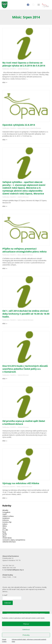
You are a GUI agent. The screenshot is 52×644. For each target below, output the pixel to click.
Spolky (5, 534)
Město (24, 128)
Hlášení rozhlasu (8, 516)
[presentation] (26, 44)
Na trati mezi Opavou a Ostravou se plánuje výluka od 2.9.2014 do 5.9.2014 (24, 64)
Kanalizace (6, 518)
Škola (4, 532)
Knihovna (6, 520)
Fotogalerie (6, 512)
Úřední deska (7, 538)
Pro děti (5, 530)
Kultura (20, 128)
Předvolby (26, 635)
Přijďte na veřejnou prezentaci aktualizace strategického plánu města (24, 250)
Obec (4, 528)
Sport (28, 128)
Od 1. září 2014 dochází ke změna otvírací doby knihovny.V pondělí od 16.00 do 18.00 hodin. (26, 314)
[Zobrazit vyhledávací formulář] (33, 5)
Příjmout (26, 624)
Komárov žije (7, 522)
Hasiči (4, 514)
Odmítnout (26, 629)
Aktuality (5, 510)
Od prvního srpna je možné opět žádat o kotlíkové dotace (24, 422)
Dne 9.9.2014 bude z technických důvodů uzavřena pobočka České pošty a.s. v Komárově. (25, 369)
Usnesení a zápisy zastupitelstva (14, 540)
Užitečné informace (23, 69)
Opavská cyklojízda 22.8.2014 (19, 125)
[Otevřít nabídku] (39, 5)
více (5, 83)
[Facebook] (28, 5)
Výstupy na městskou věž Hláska (21, 483)
